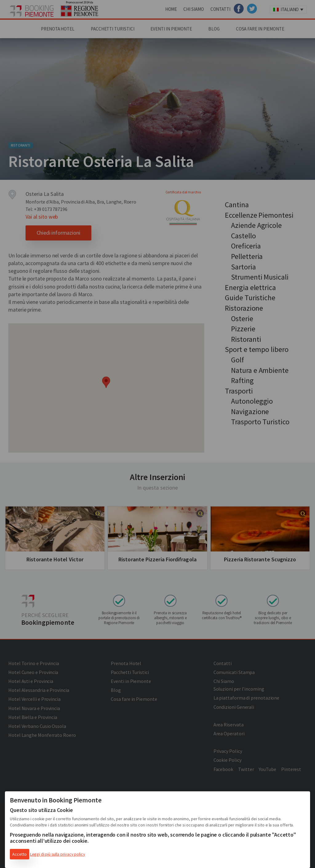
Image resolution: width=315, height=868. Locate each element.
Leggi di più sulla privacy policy (58, 854)
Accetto (20, 854)
